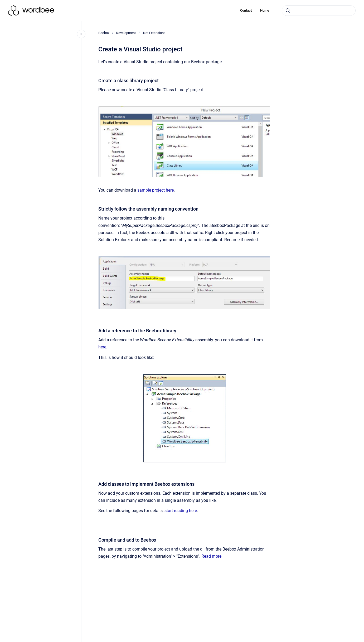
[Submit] (288, 11)
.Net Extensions (154, 33)
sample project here (156, 190)
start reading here (181, 511)
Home (265, 10)
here (102, 347)
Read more (211, 556)
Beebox (104, 33)
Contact (246, 10)
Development (126, 33)
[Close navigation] (81, 34)
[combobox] (319, 11)
